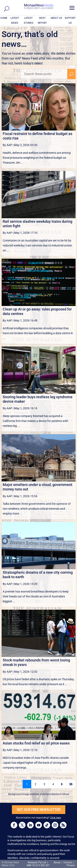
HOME (4, 18)
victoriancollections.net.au (54, 794)
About (57, 862)
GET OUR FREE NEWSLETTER (39, 810)
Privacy (71, 865)
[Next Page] (62, 784)
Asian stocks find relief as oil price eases (36, 743)
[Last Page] (71, 784)
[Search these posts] (44, 74)
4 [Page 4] (53, 784)
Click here (55, 818)
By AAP (7, 145)
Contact (68, 862)
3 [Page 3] (44, 784)
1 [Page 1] (27, 784)
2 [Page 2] (36, 784)
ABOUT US (56, 18)
